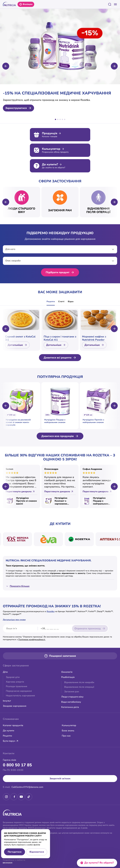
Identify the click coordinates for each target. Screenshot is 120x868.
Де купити (8, 731)
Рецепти (51, 302)
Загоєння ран (72, 692)
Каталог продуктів (13, 725)
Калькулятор (69, 725)
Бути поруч (11, 741)
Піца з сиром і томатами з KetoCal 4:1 (60, 338)
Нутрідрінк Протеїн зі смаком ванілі (26, 501)
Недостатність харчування (20, 696)
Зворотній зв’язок (60, 779)
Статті (61, 302)
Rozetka (51, 611)
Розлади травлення (17, 686)
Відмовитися (37, 852)
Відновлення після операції (79, 687)
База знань (68, 731)
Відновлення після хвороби (79, 682)
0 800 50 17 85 (17, 765)
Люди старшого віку (72, 697)
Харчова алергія (15, 682)
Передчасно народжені (19, 691)
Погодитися (15, 852)
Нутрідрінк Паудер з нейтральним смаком (101, 501)
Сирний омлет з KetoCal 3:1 (20, 338)
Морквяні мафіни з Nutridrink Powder (94, 338)
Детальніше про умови (14, 620)
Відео (71, 302)
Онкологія (67, 672)
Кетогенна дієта (70, 707)
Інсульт (7, 701)
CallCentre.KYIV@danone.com (27, 787)
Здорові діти (13, 677)
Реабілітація (68, 677)
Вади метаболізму (71, 702)
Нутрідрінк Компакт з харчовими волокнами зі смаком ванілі (63, 501)
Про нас (66, 736)
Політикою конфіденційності (32, 640)
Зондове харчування (15, 706)
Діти (5, 672)
